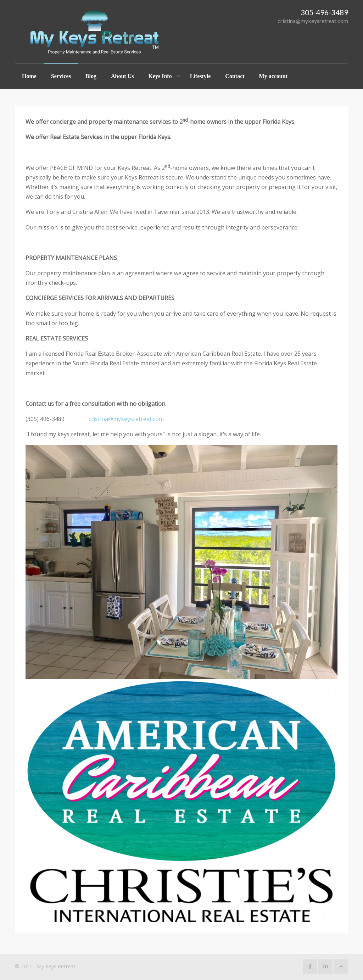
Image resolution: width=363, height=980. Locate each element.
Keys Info (160, 76)
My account (273, 76)
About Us (122, 76)
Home (29, 76)
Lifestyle (200, 76)
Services (61, 76)
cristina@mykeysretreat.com (313, 21)
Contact (235, 76)
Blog (91, 76)
